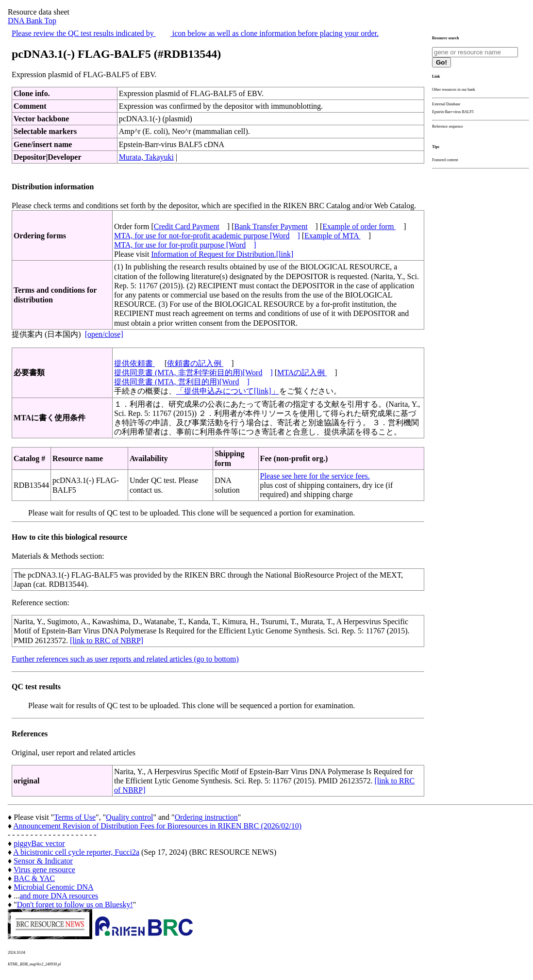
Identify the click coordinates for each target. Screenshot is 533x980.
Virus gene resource (44, 870)
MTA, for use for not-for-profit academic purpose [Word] (207, 236)
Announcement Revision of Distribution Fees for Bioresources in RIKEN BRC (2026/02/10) (157, 826)
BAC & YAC (34, 878)
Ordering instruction (206, 817)
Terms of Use (75, 817)
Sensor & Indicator (43, 861)
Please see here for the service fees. (315, 476)
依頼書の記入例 (195, 363)
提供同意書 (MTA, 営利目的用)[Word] (182, 382)
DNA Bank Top (32, 21)
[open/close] (104, 334)
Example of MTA (333, 236)
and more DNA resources (59, 896)
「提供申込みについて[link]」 (228, 391)
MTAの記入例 (302, 373)
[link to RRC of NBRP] (107, 640)
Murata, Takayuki (146, 157)
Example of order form (359, 226)
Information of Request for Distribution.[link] (222, 254)
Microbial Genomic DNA (53, 887)
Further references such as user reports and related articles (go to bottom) (125, 659)
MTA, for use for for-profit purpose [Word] (185, 245)
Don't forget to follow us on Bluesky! (75, 905)
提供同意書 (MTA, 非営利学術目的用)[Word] (193, 373)
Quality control (129, 817)
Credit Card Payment (187, 226)
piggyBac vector (39, 843)
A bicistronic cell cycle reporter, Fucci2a (76, 852)
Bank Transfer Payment (271, 226)
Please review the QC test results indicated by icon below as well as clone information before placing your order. (195, 33)
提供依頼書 (134, 363)
